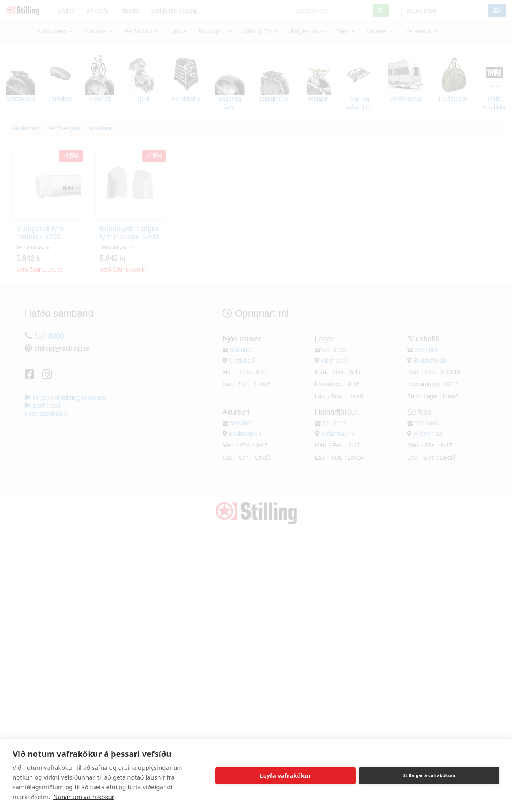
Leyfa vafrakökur (285, 775)
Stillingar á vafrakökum (429, 775)
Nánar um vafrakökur (84, 797)
